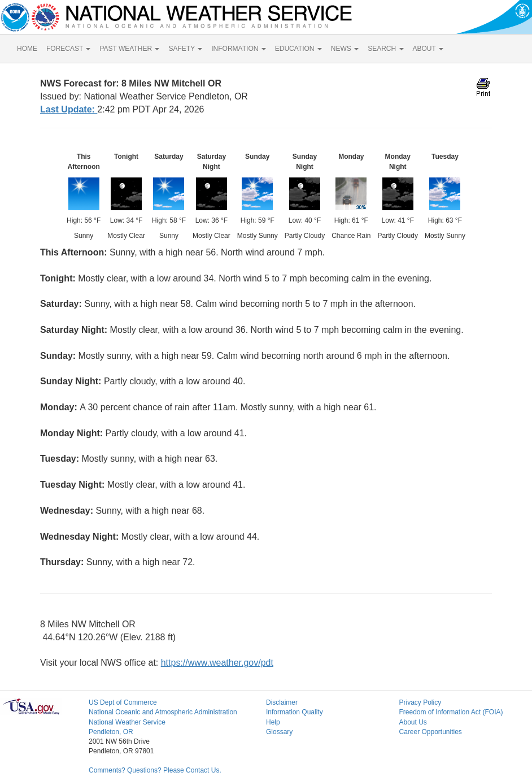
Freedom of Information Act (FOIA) (451, 712)
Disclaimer (282, 702)
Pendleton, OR (111, 732)
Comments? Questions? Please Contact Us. (155, 770)
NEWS (345, 49)
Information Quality (295, 712)
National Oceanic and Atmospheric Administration (163, 712)
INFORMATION (238, 49)
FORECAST (68, 49)
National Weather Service (127, 722)
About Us (413, 722)
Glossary (279, 732)
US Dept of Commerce (123, 702)
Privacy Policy (420, 702)
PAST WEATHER (129, 49)
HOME (27, 49)
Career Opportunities (430, 732)
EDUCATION (298, 49)
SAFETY (185, 49)
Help (273, 722)
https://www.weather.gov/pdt (217, 663)
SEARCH (385, 49)
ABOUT (428, 49)
